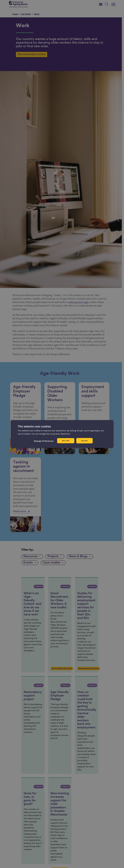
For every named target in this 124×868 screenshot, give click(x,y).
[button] (43, 441)
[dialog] (62, 434)
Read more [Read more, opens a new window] (66, 434)
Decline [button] (66, 441)
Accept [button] (85, 441)
